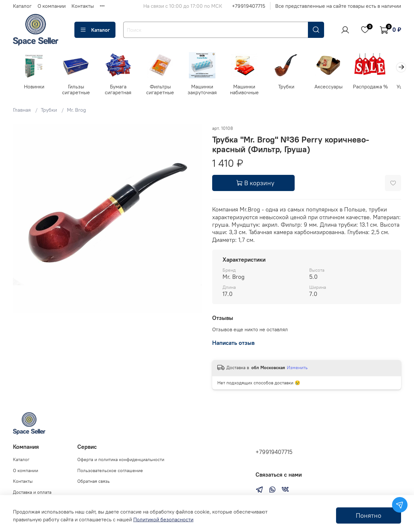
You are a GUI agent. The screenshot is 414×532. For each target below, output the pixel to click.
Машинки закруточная (207, 90)
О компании (52, 6)
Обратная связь (93, 481)
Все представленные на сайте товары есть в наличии (338, 6)
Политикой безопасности (163, 519)
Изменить (297, 368)
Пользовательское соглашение (110, 470)
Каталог (22, 6)
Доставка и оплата (32, 492)
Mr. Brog (76, 110)
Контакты (83, 6)
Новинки (34, 87)
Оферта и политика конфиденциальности (121, 459)
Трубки (293, 87)
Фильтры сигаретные (164, 90)
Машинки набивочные (250, 90)
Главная (22, 110)
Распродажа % (379, 87)
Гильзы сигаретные (78, 90)
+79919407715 (249, 6)
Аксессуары (336, 87)
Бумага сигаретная (121, 90)
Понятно (369, 515)
